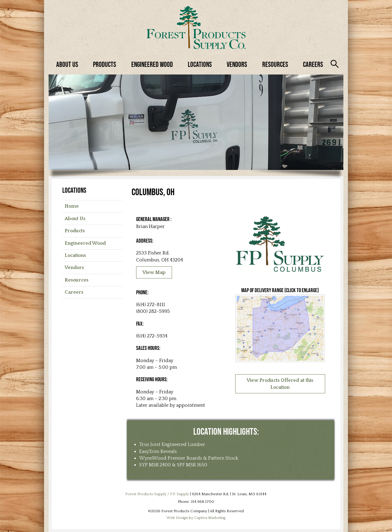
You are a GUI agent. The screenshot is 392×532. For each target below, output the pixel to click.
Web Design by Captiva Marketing (196, 518)
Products (105, 64)
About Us (67, 64)
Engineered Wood (152, 64)
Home (72, 206)
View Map (154, 272)
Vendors (237, 64)
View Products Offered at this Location (280, 384)
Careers (313, 64)
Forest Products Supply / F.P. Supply (157, 494)
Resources (275, 64)
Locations (200, 64)
